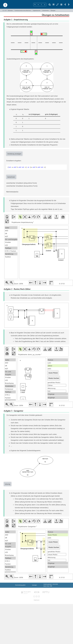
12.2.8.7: (5, 10)
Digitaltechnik (37, 10)
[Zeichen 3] (41, 5)
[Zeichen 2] (38, 5)
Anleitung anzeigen (14, 154)
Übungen (53, 10)
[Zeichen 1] (35, 5)
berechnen (11, 177)
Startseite (10, 10)
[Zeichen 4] (45, 5)
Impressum (37, 600)
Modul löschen (54, 378)
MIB (51, 586)
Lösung (8, 484)
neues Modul (53, 373)
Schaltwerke (46, 10)
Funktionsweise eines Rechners (23, 10)
